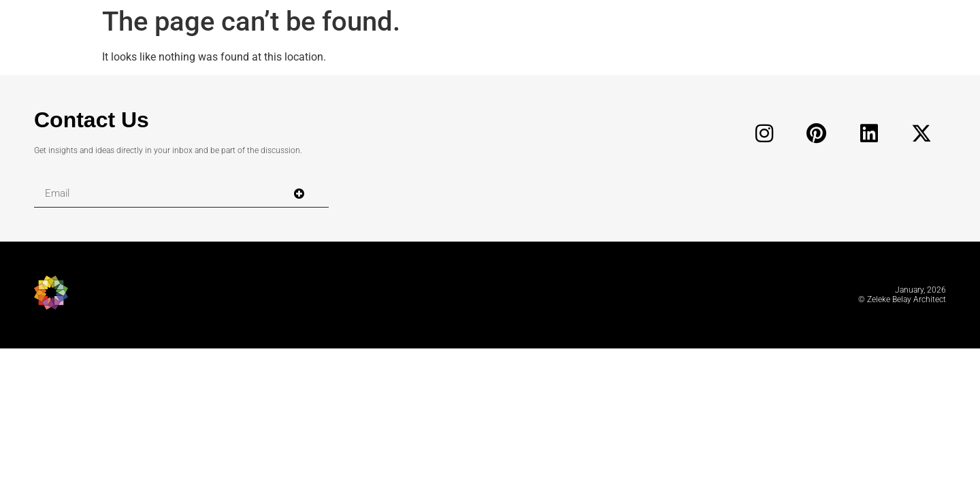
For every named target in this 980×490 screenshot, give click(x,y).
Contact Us (92, 120)
